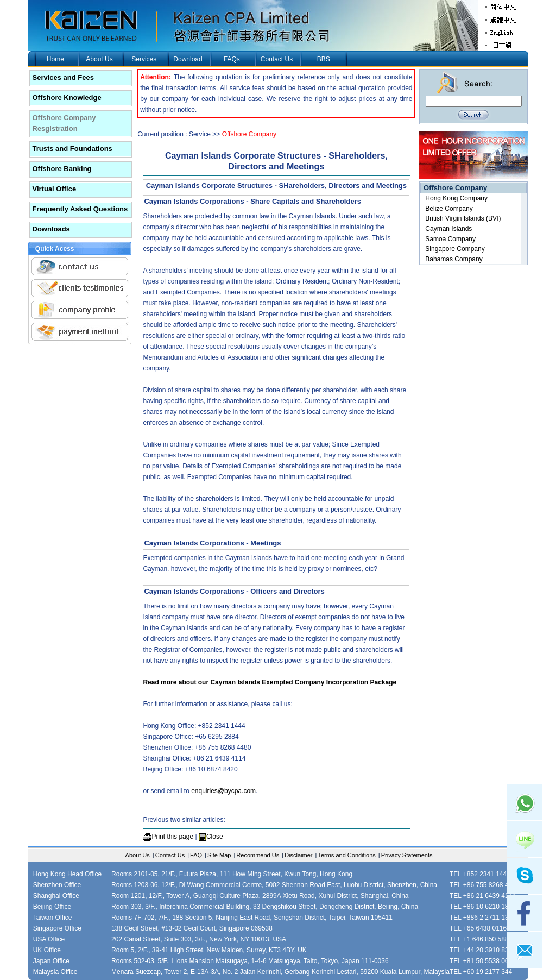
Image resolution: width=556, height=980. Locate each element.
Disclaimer (298, 855)
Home (55, 59)
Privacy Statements (407, 855)
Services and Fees (63, 77)
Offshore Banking (62, 169)
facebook (525, 913)
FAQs (232, 59)
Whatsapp (525, 802)
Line (525, 839)
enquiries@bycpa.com (223, 791)
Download (188, 59)
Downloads (51, 229)
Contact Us (277, 59)
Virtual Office (55, 189)
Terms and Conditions (346, 855)
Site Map (219, 855)
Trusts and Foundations (72, 149)
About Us (99, 59)
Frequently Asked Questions (80, 209)
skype (525, 876)
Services (144, 59)
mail (525, 950)
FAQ (196, 855)
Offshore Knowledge (67, 98)
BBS (324, 59)
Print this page (172, 837)
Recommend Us (258, 855)
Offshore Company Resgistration (64, 123)
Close (215, 837)
